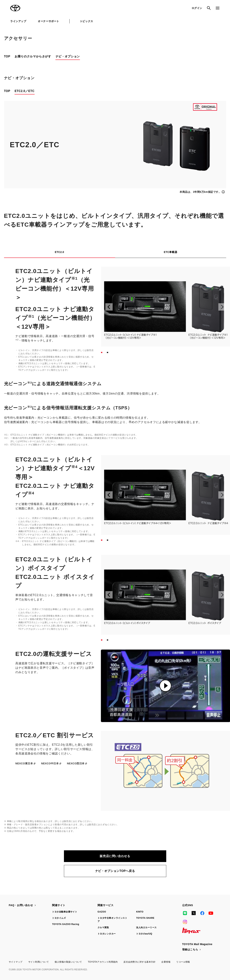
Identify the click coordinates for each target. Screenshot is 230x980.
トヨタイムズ (59, 918)
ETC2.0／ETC (25, 91)
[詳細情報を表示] (203, 192)
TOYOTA (15, 8)
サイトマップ (16, 962)
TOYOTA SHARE (145, 918)
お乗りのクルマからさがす (33, 56)
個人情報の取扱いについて (68, 962)
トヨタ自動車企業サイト (65, 912)
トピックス (87, 21)
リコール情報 (183, 962)
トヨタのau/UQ (144, 934)
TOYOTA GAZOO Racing (66, 924)
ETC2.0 (59, 252)
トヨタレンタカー (107, 934)
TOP (7, 56)
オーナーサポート (48, 21)
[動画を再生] (166, 686)
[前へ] (109, 307)
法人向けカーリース (146, 928)
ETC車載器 (171, 252)
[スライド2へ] (108, 352)
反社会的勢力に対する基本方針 (139, 962)
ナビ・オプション (68, 56)
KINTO (140, 912)
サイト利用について (39, 962)
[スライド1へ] (102, 352)
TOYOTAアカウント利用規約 (103, 962)
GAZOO (102, 912)
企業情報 (166, 962)
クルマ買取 (103, 928)
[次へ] (222, 307)
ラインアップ (18, 21)
